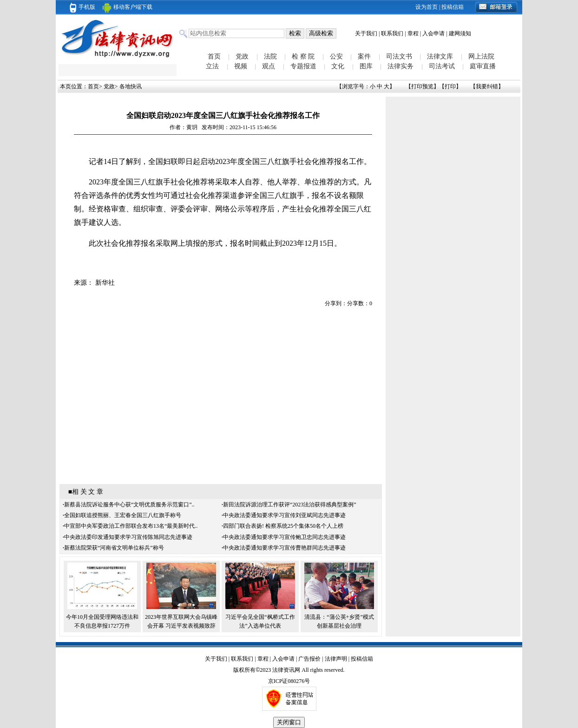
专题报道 (303, 66)
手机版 (82, 7)
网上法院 (481, 56)
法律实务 (401, 66)
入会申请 (433, 33)
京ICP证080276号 (289, 681)
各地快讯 (131, 86)
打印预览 (422, 86)
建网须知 (460, 33)
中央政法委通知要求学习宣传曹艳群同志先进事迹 (284, 548)
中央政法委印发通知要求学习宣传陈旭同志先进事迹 (128, 537)
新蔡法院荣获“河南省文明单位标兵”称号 (114, 548)
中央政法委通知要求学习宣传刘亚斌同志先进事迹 (284, 515)
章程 (413, 33)
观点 (269, 66)
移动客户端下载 (127, 7)
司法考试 (442, 66)
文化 (338, 66)
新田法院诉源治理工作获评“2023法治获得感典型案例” (290, 505)
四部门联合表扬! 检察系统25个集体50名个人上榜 (283, 526)
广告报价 (309, 659)
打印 (450, 86)
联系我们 (392, 33)
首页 (214, 56)
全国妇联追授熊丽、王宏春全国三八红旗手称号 (123, 515)
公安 (336, 56)
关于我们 (366, 33)
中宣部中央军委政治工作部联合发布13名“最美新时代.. (131, 526)
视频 (241, 66)
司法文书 (399, 56)
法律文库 (440, 56)
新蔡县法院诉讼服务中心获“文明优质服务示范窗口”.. (129, 505)
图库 (366, 66)
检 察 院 (303, 56)
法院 (270, 56)
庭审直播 (483, 66)
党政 (242, 56)
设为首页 (427, 7)
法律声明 (336, 659)
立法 (212, 66)
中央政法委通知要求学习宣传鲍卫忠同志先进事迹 (284, 537)
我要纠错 (487, 86)
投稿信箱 (453, 7)
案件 (364, 56)
